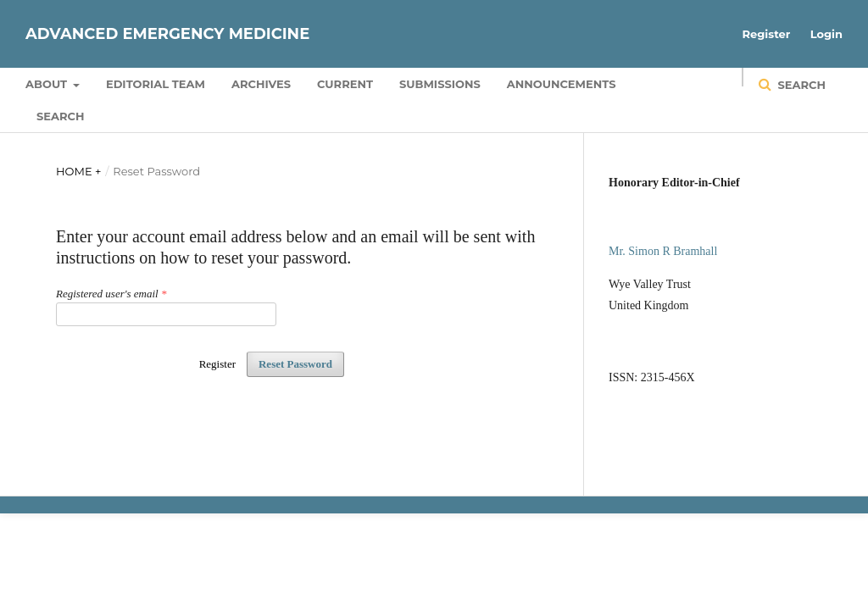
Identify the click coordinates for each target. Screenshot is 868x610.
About (48, 84)
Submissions (440, 84)
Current (345, 84)
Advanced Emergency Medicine (167, 34)
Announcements (562, 84)
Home (75, 171)
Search (60, 116)
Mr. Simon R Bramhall (663, 251)
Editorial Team (156, 84)
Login (826, 34)
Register (767, 34)
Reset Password (295, 364)
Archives (261, 84)
